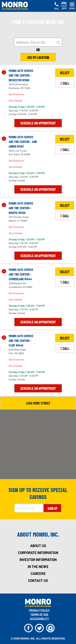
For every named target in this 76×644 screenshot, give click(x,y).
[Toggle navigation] (72, 6)
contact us (38, 580)
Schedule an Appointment (38, 123)
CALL (65, 83)
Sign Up (52, 508)
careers (38, 574)
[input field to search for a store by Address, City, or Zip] (38, 42)
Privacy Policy (39, 610)
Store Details (16, 101)
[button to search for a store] (58, 42)
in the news (38, 567)
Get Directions (16, 94)
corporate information (38, 553)
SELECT (65, 73)
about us (38, 546)
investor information (38, 560)
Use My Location (38, 57)
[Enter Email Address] (29, 508)
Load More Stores (38, 403)
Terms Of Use (39, 614)
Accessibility (39, 619)
